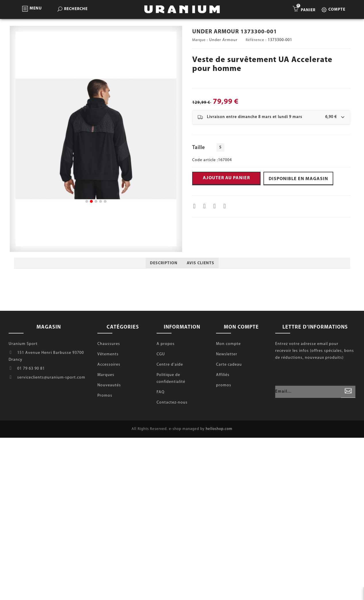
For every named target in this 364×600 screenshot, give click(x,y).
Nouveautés (109, 385)
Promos (105, 396)
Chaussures (109, 344)
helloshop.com (219, 429)
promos (224, 385)
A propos (166, 344)
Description (164, 263)
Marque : (200, 40)
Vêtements (108, 354)
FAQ (161, 392)
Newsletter (227, 354)
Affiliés (223, 375)
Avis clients (201, 263)
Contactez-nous (172, 403)
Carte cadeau (229, 365)
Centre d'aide (170, 365)
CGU (161, 354)
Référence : (256, 40)
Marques (106, 375)
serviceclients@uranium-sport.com (51, 378)
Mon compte (228, 344)
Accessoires (109, 365)
